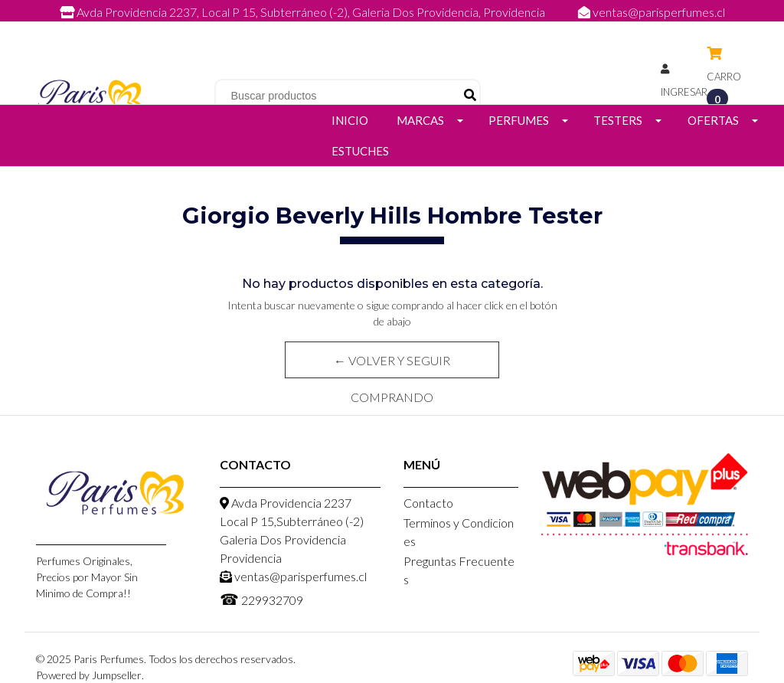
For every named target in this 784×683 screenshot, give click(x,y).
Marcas (420, 120)
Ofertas (713, 120)
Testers (618, 120)
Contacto (428, 503)
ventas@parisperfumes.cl (652, 12)
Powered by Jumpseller (89, 675)
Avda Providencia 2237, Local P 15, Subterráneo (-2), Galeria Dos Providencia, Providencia (304, 12)
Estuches (360, 151)
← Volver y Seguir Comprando (392, 366)
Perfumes (519, 120)
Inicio (350, 120)
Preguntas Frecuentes (459, 570)
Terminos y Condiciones (459, 532)
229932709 (407, 29)
